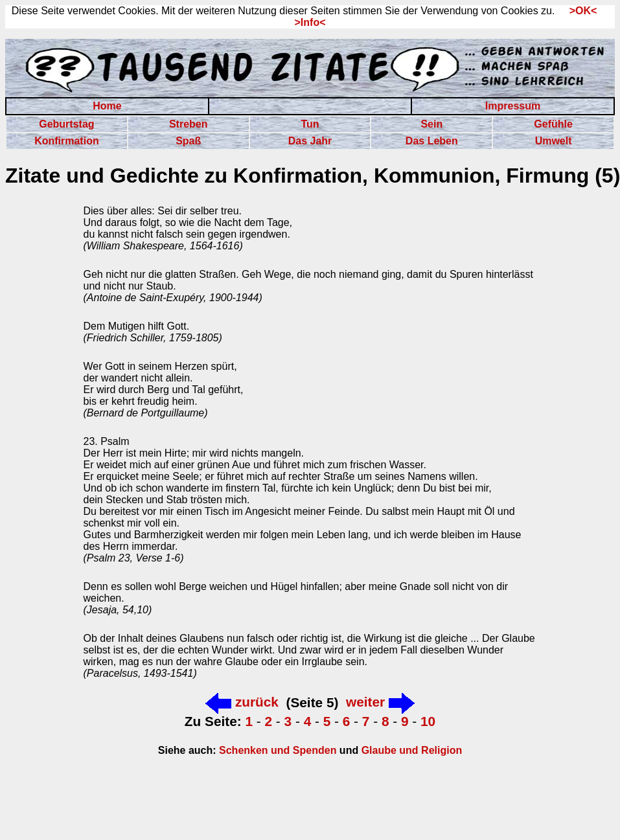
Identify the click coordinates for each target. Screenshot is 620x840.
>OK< (579, 11)
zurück (242, 702)
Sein (431, 124)
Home (107, 106)
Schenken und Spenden (277, 750)
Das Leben (432, 141)
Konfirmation (67, 141)
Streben (189, 124)
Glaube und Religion (412, 750)
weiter (380, 702)
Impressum (513, 106)
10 (428, 721)
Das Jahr (310, 141)
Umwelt (554, 141)
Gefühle (553, 124)
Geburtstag (66, 124)
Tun (310, 124)
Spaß (188, 141)
